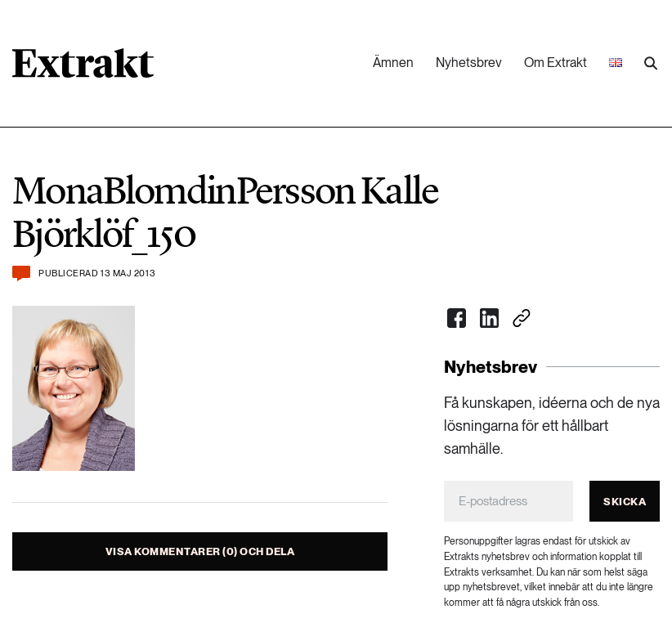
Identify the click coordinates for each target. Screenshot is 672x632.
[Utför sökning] (651, 64)
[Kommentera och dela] (21, 273)
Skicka (625, 502)
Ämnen (393, 63)
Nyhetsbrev (469, 63)
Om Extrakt (556, 63)
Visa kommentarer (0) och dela (200, 551)
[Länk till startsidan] (83, 69)
